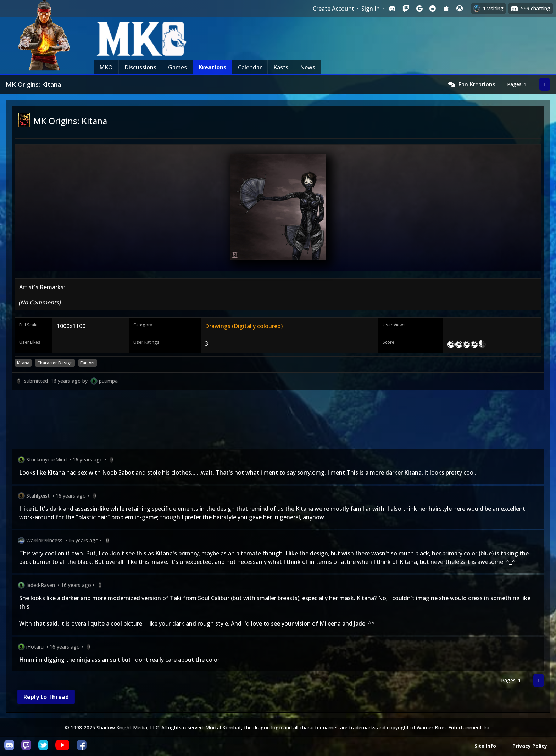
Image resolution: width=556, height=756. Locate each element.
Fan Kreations (477, 84)
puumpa (108, 381)
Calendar (250, 67)
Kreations (212, 67)
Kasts (281, 67)
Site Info (485, 746)
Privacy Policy (530, 746)
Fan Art (88, 363)
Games (177, 67)
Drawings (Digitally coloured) (244, 326)
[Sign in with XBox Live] (460, 9)
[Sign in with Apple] (446, 9)
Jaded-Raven (41, 585)
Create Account (333, 9)
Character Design (55, 363)
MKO (106, 67)
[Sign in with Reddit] (433, 9)
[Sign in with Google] (419, 9)
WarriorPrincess (44, 540)
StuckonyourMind (46, 460)
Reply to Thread (46, 697)
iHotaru (35, 647)
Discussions (140, 67)
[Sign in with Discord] (392, 9)
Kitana (23, 363)
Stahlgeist (38, 496)
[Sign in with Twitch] (406, 9)
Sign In (371, 9)
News (308, 67)
